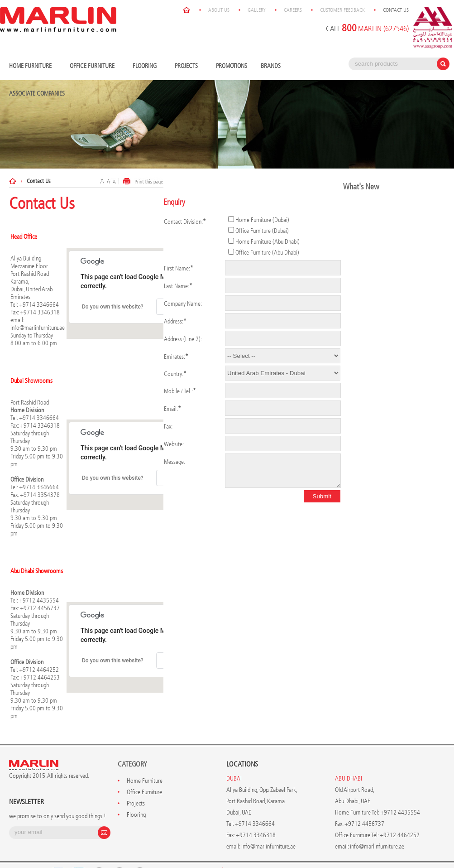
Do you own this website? (113, 307)
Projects (189, 66)
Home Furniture (33, 66)
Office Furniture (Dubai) (262, 231)
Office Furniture (94, 66)
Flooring (147, 66)
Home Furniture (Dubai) (262, 220)
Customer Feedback (342, 10)
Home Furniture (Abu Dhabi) (268, 242)
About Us (219, 10)
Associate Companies (37, 94)
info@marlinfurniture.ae (38, 328)
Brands (273, 66)
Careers (293, 10)
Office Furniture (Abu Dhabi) (267, 253)
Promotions (232, 66)
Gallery (257, 10)
